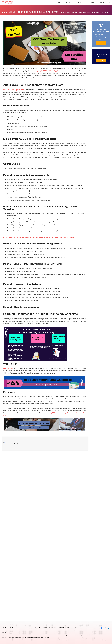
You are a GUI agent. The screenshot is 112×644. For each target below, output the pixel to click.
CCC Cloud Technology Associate (14, 90)
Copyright (45, 628)
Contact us (74, 628)
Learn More (101, 43)
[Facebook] (102, 628)
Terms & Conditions (64, 628)
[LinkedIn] (109, 628)
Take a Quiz (101, 60)
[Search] (109, 3)
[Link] (7, 3)
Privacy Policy (53, 628)
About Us (38, 628)
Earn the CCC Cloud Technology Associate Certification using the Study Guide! (39, 237)
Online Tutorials (8, 398)
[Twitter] (105, 628)
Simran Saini (17, 610)
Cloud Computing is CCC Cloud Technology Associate (47, 71)
